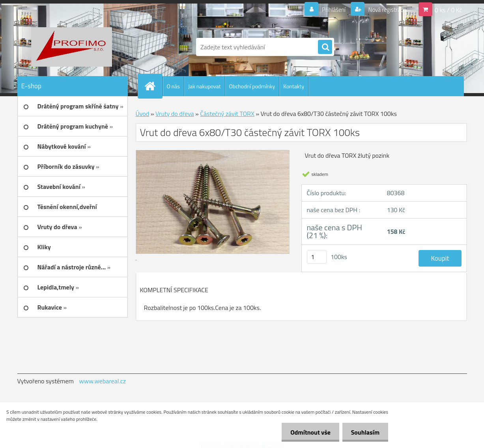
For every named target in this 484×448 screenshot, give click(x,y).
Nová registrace (385, 9)
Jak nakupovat (205, 86)
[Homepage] (153, 86)
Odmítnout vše (307, 432)
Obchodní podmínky (252, 86)
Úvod (143, 114)
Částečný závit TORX (227, 114)
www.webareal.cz (102, 381)
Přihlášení (329, 9)
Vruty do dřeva (175, 114)
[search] (325, 47)
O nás (173, 86)
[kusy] (317, 257)
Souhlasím (364, 432)
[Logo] (72, 47)
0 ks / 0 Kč (448, 9)
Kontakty (294, 86)
